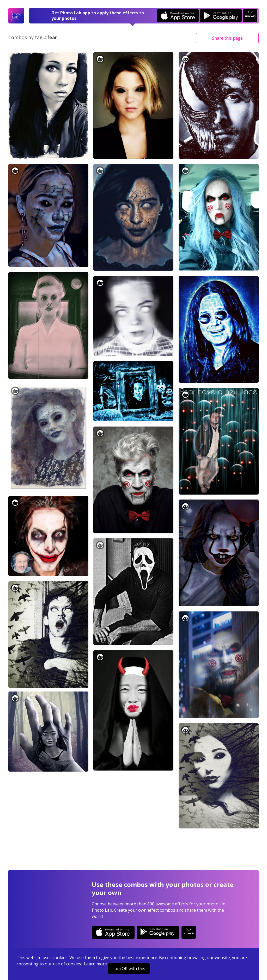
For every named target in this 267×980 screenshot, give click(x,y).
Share (227, 38)
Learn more (95, 964)
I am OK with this (129, 969)
